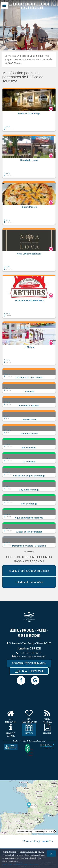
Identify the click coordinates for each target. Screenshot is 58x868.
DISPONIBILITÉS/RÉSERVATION (29, 663)
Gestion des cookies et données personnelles (20, 864)
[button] (29, 109)
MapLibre (48, 831)
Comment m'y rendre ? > (38, 841)
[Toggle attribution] (55, 831)
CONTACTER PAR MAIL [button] (29, 671)
